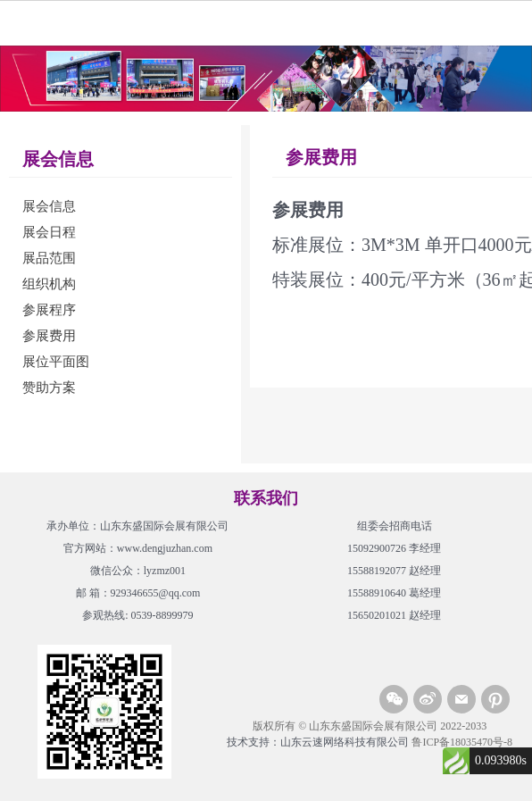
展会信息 (49, 206)
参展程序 (49, 310)
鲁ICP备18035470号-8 (462, 742)
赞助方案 (49, 388)
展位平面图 (56, 362)
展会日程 (49, 232)
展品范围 (49, 258)
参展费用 (49, 336)
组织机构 (49, 284)
